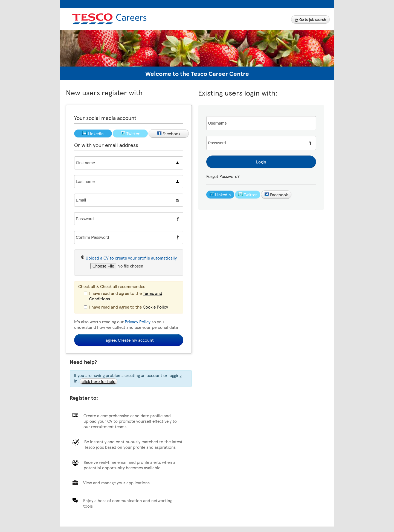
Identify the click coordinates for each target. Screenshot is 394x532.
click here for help (99, 381)
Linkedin (220, 195)
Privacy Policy (138, 322)
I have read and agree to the (123, 296)
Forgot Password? (223, 176)
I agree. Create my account (129, 340)
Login (261, 162)
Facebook (276, 195)
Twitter (248, 195)
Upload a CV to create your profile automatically (129, 258)
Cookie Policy (155, 307)
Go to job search (310, 19)
